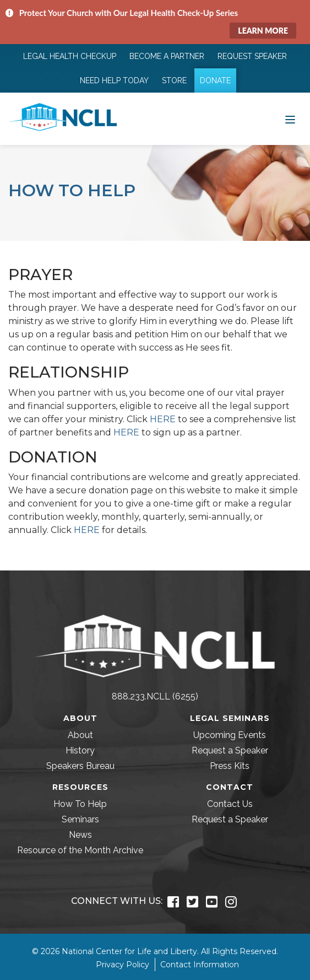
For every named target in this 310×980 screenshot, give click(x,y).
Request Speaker (252, 56)
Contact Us (230, 804)
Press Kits (230, 766)
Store (174, 80)
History (80, 750)
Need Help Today (114, 80)
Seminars (80, 819)
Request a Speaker (230, 750)
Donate (215, 80)
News (80, 835)
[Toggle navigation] (290, 119)
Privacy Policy (123, 965)
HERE (163, 419)
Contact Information (200, 965)
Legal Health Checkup (70, 56)
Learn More (263, 31)
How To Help (80, 804)
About (80, 735)
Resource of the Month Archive (80, 850)
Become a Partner (167, 56)
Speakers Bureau (80, 766)
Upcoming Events (230, 735)
